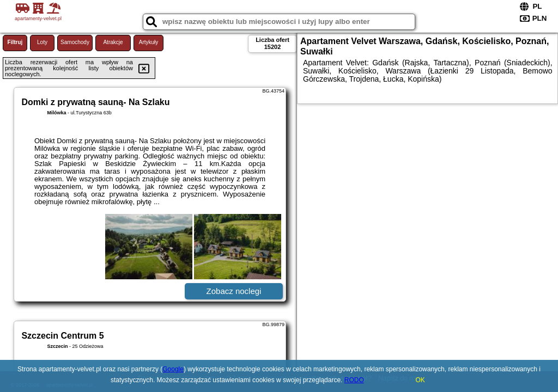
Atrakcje (113, 42)
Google (173, 369)
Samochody (75, 42)
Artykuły (149, 42)
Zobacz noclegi (234, 291)
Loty (42, 42)
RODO (354, 380)
